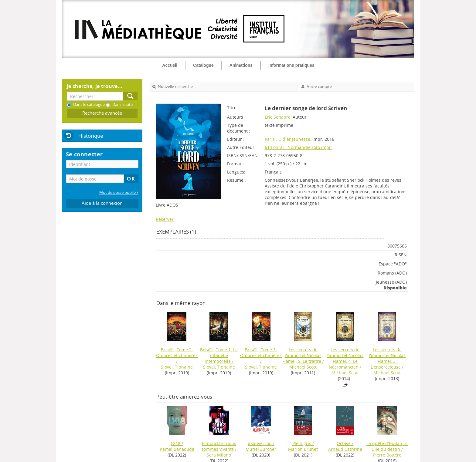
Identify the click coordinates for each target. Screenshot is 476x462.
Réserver (165, 219)
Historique (91, 136)
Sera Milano (219, 455)
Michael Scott (303, 367)
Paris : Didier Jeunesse (287, 139)
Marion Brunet (303, 449)
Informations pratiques (291, 65)
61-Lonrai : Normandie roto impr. (298, 147)
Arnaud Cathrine (345, 449)
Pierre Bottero (387, 455)
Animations (241, 65)
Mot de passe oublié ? (119, 192)
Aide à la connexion (102, 203)
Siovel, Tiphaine (177, 367)
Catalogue (203, 65)
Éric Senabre (278, 117)
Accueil (170, 65)
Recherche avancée (102, 113)
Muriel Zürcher (261, 449)
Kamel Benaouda (177, 449)
